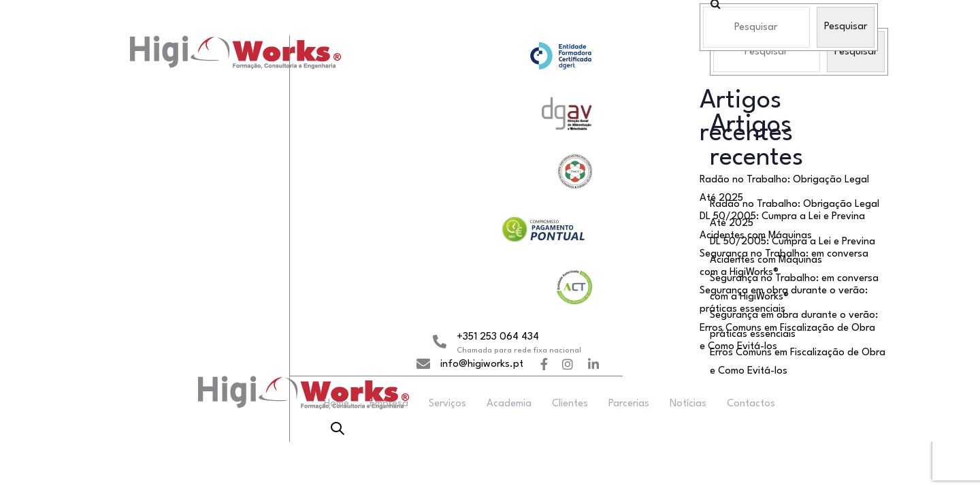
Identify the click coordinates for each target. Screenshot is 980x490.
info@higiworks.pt (482, 364)
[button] (338, 430)
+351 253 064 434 (498, 337)
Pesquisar (846, 27)
